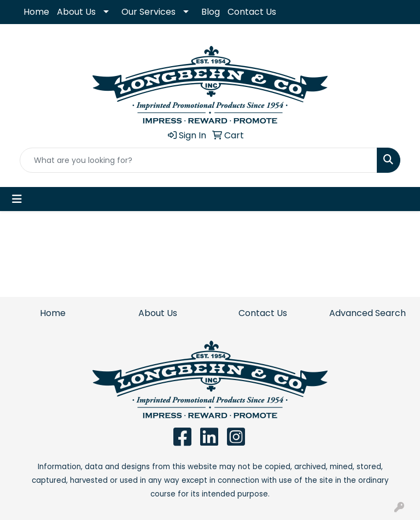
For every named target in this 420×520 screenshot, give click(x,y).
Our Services (148, 12)
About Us (76, 12)
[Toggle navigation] (17, 199)
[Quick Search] (199, 160)
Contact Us (252, 12)
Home (36, 12)
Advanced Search (367, 313)
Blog (211, 12)
